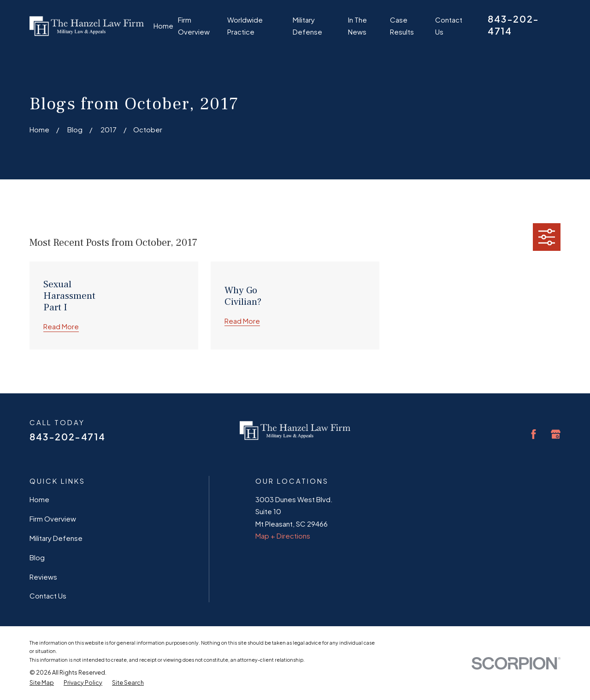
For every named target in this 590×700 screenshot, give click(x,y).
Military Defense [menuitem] (307, 26)
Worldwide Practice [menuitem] (245, 26)
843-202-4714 (67, 436)
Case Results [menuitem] (402, 26)
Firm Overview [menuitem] (194, 26)
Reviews (43, 577)
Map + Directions (283, 536)
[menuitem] (42, 683)
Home (39, 499)
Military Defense (56, 538)
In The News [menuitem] (357, 26)
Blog (37, 557)
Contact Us (48, 596)
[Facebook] (534, 434)
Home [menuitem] (163, 26)
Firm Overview (53, 519)
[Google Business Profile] (556, 434)
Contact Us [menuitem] (449, 26)
